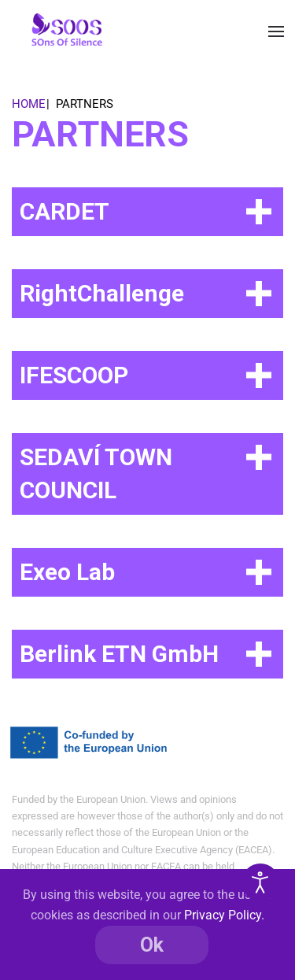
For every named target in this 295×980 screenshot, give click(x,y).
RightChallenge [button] (102, 293)
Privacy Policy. (224, 915)
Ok (152, 945)
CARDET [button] (65, 211)
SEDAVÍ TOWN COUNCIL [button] (96, 473)
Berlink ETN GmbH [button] (119, 654)
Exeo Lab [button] (67, 572)
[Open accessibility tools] (260, 882)
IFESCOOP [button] (74, 375)
